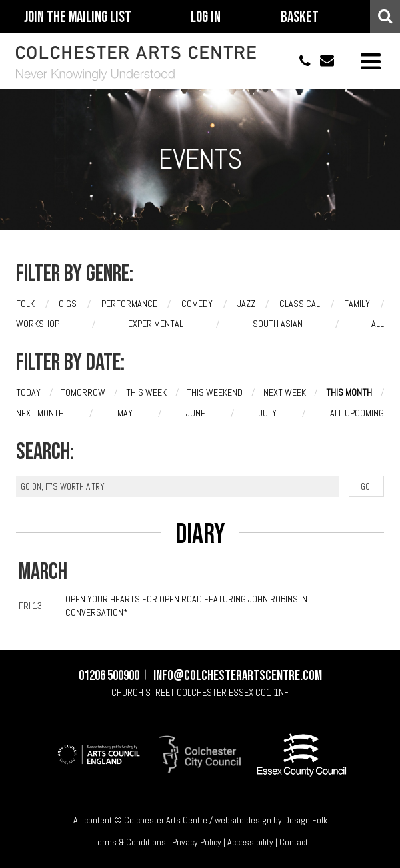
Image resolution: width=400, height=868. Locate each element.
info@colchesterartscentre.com (322, 61)
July (268, 413)
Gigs (68, 304)
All (378, 324)
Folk (25, 304)
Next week (285, 392)
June (196, 413)
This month (349, 392)
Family (357, 304)
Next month (40, 413)
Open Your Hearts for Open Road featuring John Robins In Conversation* (186, 606)
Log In (206, 17)
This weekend (215, 392)
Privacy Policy (197, 842)
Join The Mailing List (78, 17)
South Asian (278, 324)
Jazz (246, 304)
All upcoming (357, 413)
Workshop (38, 324)
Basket (300, 17)
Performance (129, 304)
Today (28, 392)
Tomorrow (83, 392)
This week (146, 392)
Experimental (156, 324)
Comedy (197, 304)
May (125, 413)
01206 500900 (299, 61)
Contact (294, 842)
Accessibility (250, 842)
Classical (300, 304)
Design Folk (306, 820)
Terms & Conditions (129, 842)
